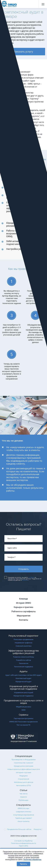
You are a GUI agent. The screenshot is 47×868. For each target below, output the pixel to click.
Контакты (23, 620)
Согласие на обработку (23, 841)
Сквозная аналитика (24, 646)
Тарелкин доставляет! (23, 818)
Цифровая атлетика (24, 812)
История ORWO (23, 603)
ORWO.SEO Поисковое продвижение (23, 722)
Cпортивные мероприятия (24, 815)
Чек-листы (24, 794)
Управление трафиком (23, 643)
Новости (23, 797)
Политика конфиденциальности (23, 843)
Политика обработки (32, 860)
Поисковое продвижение (23, 639)
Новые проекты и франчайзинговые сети (24, 769)
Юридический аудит (23, 682)
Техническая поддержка (23, 667)
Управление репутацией (24, 692)
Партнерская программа (23, 718)
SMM (23, 710)
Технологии (24, 663)
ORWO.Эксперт (23, 808)
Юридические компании (23, 766)
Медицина (23, 776)
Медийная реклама (24, 707)
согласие (31, 577)
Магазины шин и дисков (24, 782)
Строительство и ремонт (24, 763)
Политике (25, 580)
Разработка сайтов (23, 660)
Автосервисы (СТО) (23, 785)
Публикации (23, 800)
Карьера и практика (23, 607)
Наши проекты (24, 821)
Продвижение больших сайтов (19, 829)
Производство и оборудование (23, 759)
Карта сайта (23, 846)
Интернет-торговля (23, 772)
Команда (23, 599)
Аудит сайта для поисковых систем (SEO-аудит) (23, 675)
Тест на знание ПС (23, 725)
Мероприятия (24, 616)
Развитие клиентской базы (24, 657)
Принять (23, 864)
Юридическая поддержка (23, 696)
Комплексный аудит (23, 678)
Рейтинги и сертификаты (24, 611)
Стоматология (23, 779)
